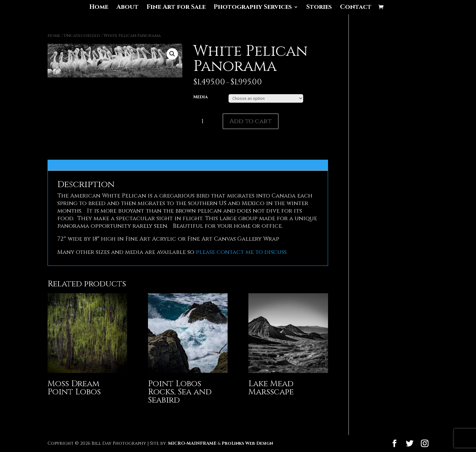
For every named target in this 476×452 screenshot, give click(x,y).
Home (99, 8)
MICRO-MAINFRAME (192, 443)
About (127, 8)
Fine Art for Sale (176, 8)
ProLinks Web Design (247, 443)
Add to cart (251, 121)
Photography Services (253, 8)
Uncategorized (82, 36)
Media (201, 97)
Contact (356, 8)
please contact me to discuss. (241, 252)
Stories (319, 8)
